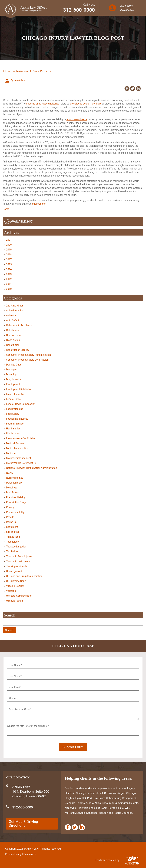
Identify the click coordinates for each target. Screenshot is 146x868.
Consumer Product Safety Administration (28, 355)
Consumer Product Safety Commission (27, 360)
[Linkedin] (82, 827)
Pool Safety (12, 492)
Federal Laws (13, 399)
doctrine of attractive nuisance (43, 104)
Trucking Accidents (17, 566)
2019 (9, 250)
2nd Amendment (15, 306)
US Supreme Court (16, 581)
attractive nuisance (77, 119)
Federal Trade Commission (21, 404)
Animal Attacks (14, 311)
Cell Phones (13, 330)
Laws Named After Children (21, 438)
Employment (13, 384)
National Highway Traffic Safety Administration (31, 468)
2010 (9, 289)
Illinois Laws (13, 433)
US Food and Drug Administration (24, 576)
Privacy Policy (13, 854)
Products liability (15, 512)
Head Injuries (13, 429)
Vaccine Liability (15, 586)
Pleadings (11, 488)
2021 (9, 240)
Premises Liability (16, 497)
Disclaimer (30, 854)
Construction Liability (18, 350)
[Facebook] (68, 827)
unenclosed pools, (80, 104)
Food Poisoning (15, 409)
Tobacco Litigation (16, 547)
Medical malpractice (17, 448)
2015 (9, 264)
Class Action (13, 340)
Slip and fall (12, 532)
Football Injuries (15, 424)
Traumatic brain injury (18, 561)
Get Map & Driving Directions (23, 824)
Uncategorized (14, 571)
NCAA (9, 473)
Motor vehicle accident (19, 458)
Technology (12, 542)
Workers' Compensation (19, 596)
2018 (9, 254)
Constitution (13, 345)
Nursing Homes (15, 478)
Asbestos (11, 315)
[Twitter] (75, 827)
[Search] (73, 623)
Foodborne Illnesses (17, 419)
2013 (9, 274)
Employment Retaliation (19, 389)
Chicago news (14, 335)
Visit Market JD (132, 858)
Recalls (10, 517)
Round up (11, 522)
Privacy (10, 507)
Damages (11, 370)
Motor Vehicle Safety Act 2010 (23, 463)
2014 (9, 269)
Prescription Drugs (16, 502)
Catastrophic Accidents (19, 325)
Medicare (11, 453)
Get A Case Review (127, 8)
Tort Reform (13, 552)
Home (6, 209)
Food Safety (13, 414)
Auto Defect (13, 320)
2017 (9, 259)
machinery (96, 104)
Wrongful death (14, 601)
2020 (9, 245)
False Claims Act (15, 394)
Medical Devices (15, 443)
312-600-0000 (79, 10)
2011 (9, 284)
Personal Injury (14, 483)
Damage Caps (14, 365)
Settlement (12, 527)
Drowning (11, 374)
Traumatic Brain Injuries (19, 556)
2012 (9, 279)
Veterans (11, 591)
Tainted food (13, 537)
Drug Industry (13, 379)
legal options (38, 204)
